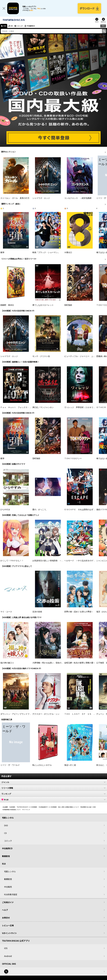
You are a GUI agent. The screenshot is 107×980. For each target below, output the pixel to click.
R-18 (53, 800)
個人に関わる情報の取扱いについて (69, 807)
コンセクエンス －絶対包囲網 (78, 199)
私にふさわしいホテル (42, 765)
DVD (5, 26)
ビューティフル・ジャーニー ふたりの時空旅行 (86, 357)
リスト (97, 22)
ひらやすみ (5, 510)
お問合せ (6, 918)
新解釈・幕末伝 (7, 305)
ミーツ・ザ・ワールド (10, 765)
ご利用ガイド (8, 903)
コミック (20, 26)
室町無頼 (68, 305)
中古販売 (8, 887)
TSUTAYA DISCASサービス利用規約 (27, 807)
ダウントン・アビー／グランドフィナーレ (19, 714)
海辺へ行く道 (70, 765)
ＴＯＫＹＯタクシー (73, 459)
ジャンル (53, 783)
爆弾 (2, 253)
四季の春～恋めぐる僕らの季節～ (79, 612)
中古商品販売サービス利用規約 (48, 807)
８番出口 (68, 253)
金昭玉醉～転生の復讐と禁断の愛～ (80, 663)
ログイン (103, 22)
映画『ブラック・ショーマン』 (46, 253)
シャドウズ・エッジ (41, 199)
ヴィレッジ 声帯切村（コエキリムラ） (82, 408)
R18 (103, 26)
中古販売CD (32, 26)
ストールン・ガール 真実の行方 (15, 199)
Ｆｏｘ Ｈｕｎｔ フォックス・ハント (18, 408)
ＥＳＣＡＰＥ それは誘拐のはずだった (82, 510)
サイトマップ (26, 810)
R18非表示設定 (11, 895)
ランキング (53, 794)
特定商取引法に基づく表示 (88, 807)
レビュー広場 (8, 926)
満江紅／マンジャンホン (43, 408)
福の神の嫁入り (7, 663)
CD (12, 26)
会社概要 (5, 807)
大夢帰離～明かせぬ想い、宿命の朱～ (49, 663)
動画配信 (6, 856)
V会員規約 (12, 807)
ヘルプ (5, 910)
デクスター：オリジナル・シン (46, 714)
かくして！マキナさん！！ (12, 561)
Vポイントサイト (9, 933)
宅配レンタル (10, 872)
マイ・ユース (6, 612)
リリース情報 (53, 788)
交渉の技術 (37, 612)
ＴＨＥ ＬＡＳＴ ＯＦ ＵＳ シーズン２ (84, 714)
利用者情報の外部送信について (12, 810)
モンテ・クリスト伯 (41, 357)
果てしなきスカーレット (43, 305)
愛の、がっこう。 (40, 510)
